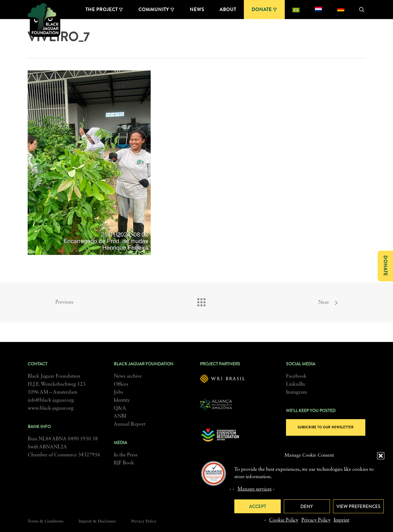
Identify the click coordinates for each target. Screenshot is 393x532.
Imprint (341, 520)
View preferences (358, 506)
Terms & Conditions (46, 521)
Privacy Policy (316, 520)
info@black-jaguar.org (51, 400)
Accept (258, 506)
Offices (121, 384)
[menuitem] (296, 10)
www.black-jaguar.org (51, 408)
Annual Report (130, 424)
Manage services (254, 489)
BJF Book (124, 463)
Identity (122, 400)
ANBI (120, 416)
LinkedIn (296, 384)
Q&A (120, 408)
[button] (381, 456)
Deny (307, 506)
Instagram (296, 392)
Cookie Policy (284, 520)
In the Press (126, 455)
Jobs (118, 392)
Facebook (296, 376)
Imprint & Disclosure (97, 521)
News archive (128, 376)
